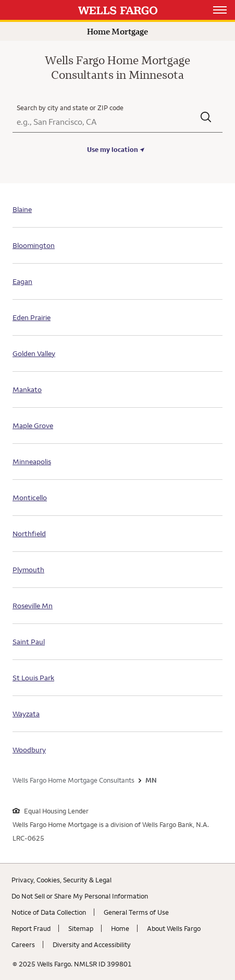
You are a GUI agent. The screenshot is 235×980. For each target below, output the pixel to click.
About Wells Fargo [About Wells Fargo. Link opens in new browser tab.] (174, 928)
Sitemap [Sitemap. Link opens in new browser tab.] (81, 928)
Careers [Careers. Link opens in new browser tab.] (23, 944)
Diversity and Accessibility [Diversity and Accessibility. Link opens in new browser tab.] (92, 944)
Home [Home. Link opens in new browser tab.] (120, 928)
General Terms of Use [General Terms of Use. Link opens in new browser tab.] (136, 912)
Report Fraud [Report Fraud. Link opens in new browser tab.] (31, 928)
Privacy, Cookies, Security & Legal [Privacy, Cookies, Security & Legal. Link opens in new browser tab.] (61, 880)
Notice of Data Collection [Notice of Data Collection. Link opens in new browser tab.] (49, 912)
